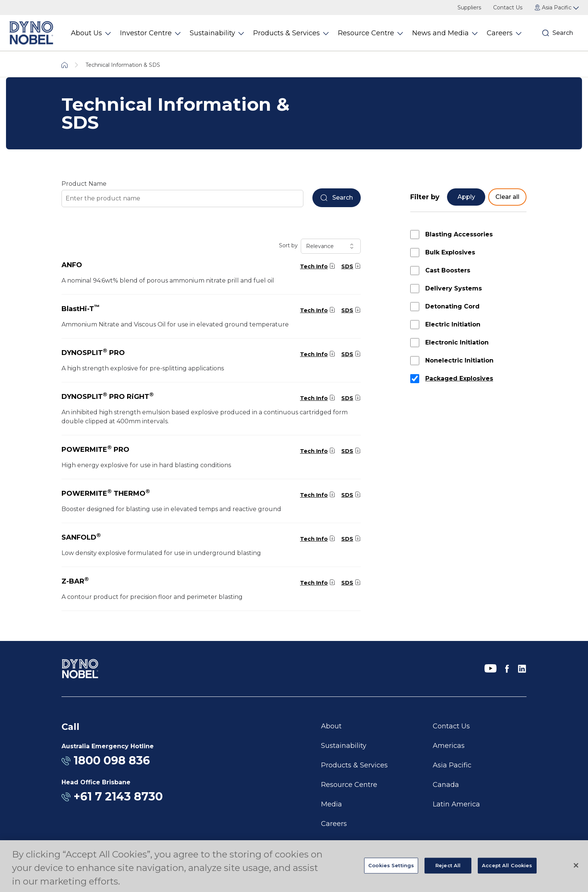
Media (331, 804)
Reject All (448, 865)
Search (563, 33)
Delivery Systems (454, 288)
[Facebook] (507, 669)
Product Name (84, 184)
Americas (449, 746)
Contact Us (508, 8)
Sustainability (344, 746)
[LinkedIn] (522, 669)
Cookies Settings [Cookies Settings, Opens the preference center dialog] (391, 865)
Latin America (456, 804)
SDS (347, 266)
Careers (334, 824)
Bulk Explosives (450, 252)
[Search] (546, 33)
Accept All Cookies (507, 865)
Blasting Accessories (459, 234)
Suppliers (469, 8)
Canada (446, 785)
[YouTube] (490, 669)
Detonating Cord (452, 306)
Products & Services (354, 765)
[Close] (576, 865)
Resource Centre (349, 785)
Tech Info (314, 266)
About (331, 726)
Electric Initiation (453, 324)
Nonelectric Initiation (459, 360)
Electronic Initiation (457, 342)
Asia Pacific (452, 765)
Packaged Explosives (459, 378)
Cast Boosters (448, 270)
